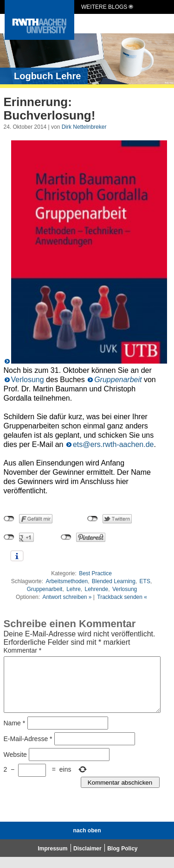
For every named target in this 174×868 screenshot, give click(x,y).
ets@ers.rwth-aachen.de (113, 444)
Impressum (53, 860)
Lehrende (97, 589)
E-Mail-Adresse (28, 750)
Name (15, 734)
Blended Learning (114, 581)
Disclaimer (87, 860)
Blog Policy (122, 860)
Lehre (74, 589)
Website (15, 766)
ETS (145, 581)
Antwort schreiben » (67, 597)
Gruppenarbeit (118, 380)
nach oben (87, 842)
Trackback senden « (122, 597)
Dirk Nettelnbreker (84, 127)
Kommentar (23, 650)
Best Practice (95, 573)
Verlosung (28, 380)
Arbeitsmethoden (67, 581)
